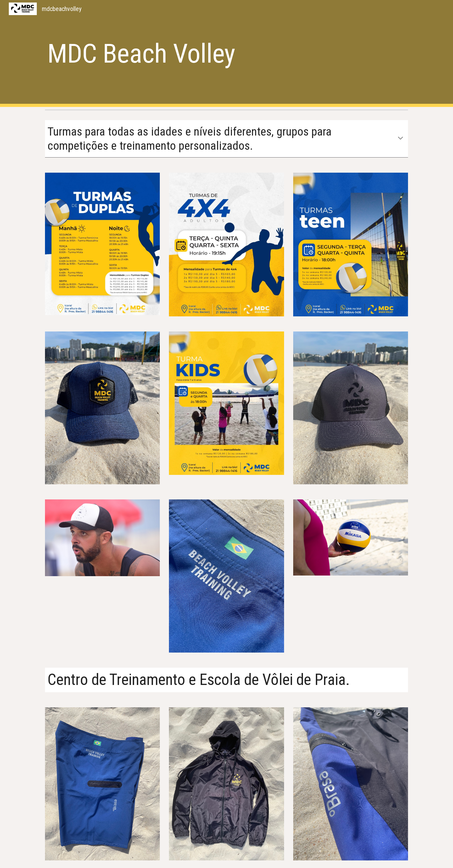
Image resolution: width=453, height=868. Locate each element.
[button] (400, 139)
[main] (196, 54)
